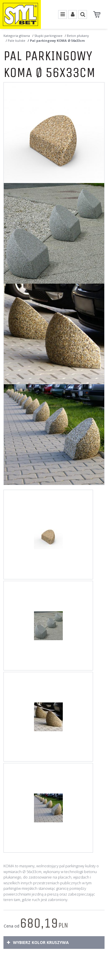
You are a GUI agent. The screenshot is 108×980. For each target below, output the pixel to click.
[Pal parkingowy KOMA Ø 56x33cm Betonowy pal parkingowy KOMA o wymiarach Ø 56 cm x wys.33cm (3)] (54, 334)
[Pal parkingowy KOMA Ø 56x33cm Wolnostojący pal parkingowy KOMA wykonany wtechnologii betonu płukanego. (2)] (54, 233)
